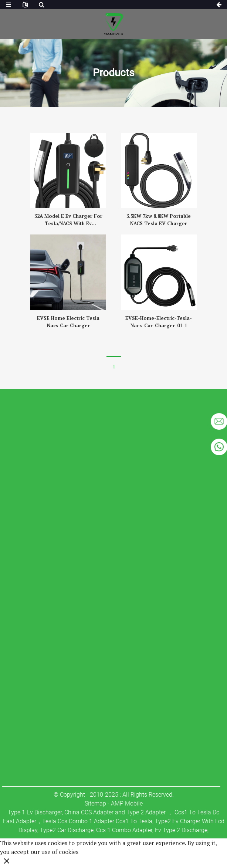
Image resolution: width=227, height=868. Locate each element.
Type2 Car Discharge (67, 830)
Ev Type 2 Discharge (181, 830)
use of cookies (60, 852)
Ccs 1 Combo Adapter (124, 830)
